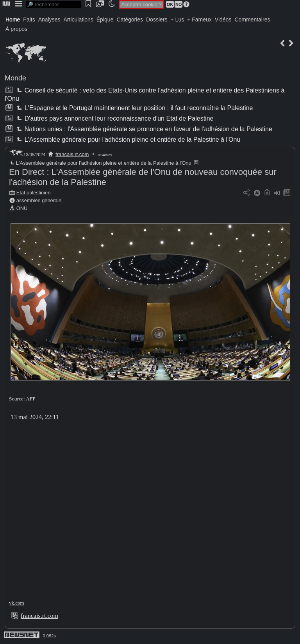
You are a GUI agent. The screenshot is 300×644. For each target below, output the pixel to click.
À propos (16, 29)
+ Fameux (199, 20)
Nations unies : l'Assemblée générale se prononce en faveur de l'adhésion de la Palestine (143, 129)
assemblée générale (39, 200)
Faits (29, 20)
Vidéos (223, 20)
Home (13, 20)
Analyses (49, 20)
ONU (22, 208)
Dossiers (157, 20)
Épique (105, 20)
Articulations (79, 20)
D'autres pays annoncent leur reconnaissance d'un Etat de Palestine (114, 118)
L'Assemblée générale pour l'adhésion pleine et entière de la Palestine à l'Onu (128, 140)
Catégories (130, 20)
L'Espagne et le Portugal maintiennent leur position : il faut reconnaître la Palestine (134, 108)
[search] (54, 4)
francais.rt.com (72, 154)
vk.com (17, 603)
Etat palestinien (34, 193)
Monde (15, 78)
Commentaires (252, 20)
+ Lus (178, 20)
